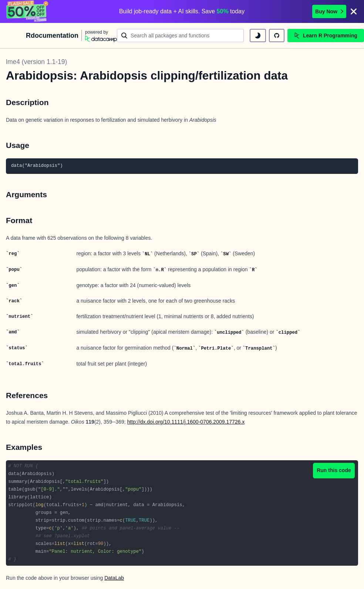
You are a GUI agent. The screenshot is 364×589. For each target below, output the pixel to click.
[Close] (354, 11)
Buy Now (329, 11)
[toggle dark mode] (258, 36)
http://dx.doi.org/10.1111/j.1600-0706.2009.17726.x (186, 422)
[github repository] (277, 36)
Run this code (334, 470)
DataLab (114, 578)
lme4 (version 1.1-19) (36, 62)
